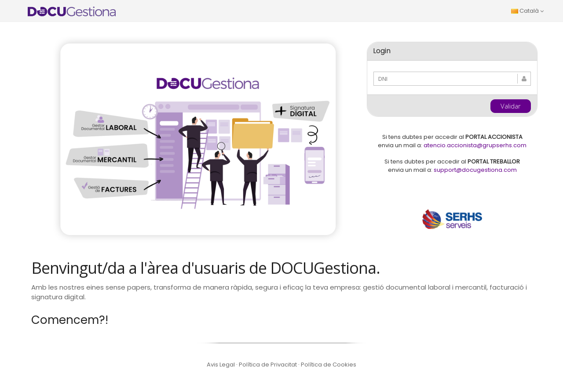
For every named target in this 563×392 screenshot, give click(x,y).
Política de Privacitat (269, 365)
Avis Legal (221, 365)
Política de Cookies (329, 365)
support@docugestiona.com (475, 170)
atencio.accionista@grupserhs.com (475, 145)
